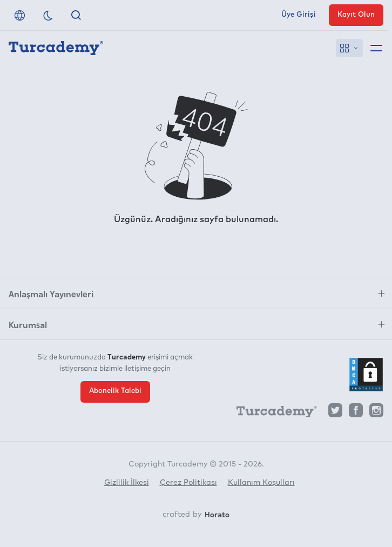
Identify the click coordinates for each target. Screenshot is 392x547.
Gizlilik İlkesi (127, 483)
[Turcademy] (272, 413)
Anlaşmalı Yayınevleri (51, 293)
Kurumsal (28, 324)
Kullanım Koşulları (261, 483)
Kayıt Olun (356, 15)
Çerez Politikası (188, 483)
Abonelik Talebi (115, 391)
